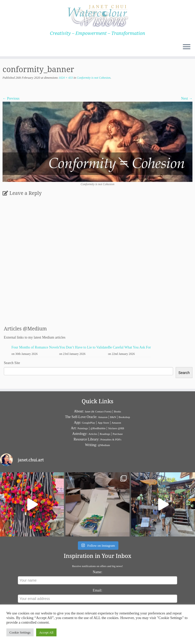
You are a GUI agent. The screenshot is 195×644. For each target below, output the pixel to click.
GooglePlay (89, 423)
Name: (97, 572)
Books (117, 411)
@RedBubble (98, 428)
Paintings (83, 428)
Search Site (12, 363)
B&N (113, 417)
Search (184, 373)
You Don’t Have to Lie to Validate (83, 347)
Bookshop (124, 417)
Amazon (103, 417)
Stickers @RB (116, 428)
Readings (105, 434)
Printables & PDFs (111, 439)
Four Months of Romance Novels (35, 347)
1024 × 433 (65, 78)
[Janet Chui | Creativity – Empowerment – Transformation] (97, 15)
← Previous (11, 98)
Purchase (118, 434)
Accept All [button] (46, 632)
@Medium (104, 445)
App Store (103, 423)
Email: (97, 590)
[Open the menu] (187, 47)
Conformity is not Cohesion (93, 78)
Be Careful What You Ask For (129, 347)
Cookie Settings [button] (20, 632)
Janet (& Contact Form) (98, 411)
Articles (93, 434)
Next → (187, 98)
